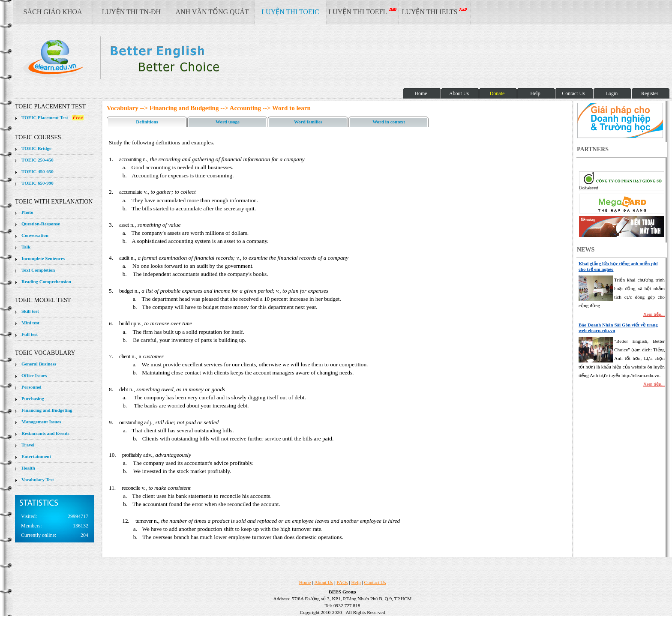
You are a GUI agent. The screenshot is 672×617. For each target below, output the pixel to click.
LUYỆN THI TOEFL (362, 12)
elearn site (136, 58)
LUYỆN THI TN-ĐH (131, 12)
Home (305, 582)
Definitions (147, 122)
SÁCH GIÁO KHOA (53, 12)
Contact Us (375, 582)
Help (356, 582)
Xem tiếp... (654, 314)
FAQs (342, 582)
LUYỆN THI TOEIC (290, 12)
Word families (308, 122)
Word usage (228, 122)
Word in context (389, 122)
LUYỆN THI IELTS (435, 12)
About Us (324, 582)
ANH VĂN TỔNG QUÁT (212, 12)
